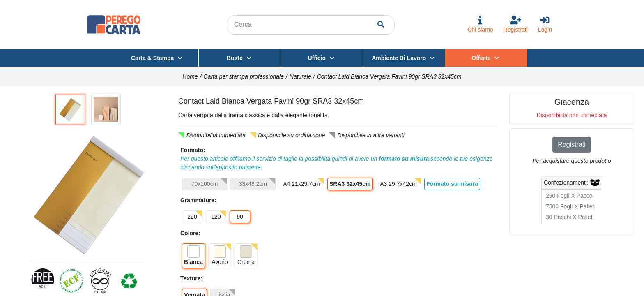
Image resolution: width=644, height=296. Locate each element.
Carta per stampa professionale (244, 76)
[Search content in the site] (303, 25)
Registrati (572, 145)
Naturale (300, 76)
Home (190, 76)
